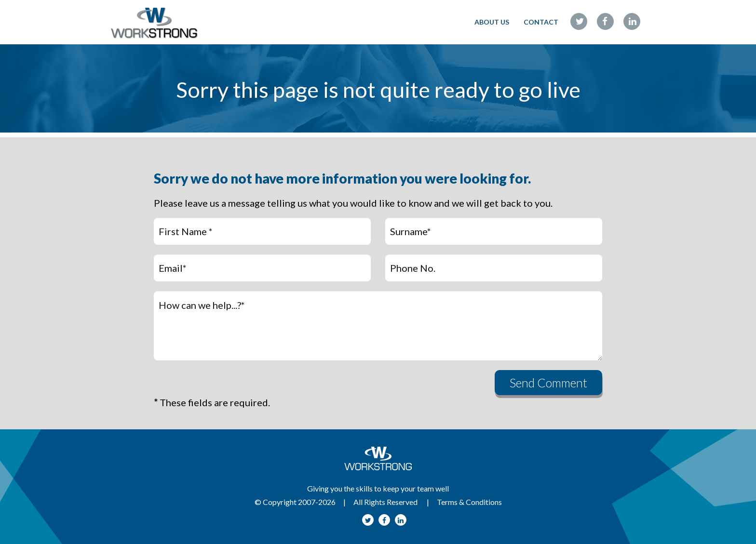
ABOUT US (492, 22)
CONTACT (541, 22)
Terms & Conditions (469, 502)
